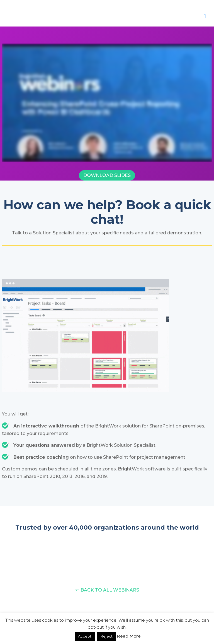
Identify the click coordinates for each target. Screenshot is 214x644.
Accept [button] (85, 636)
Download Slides (107, 175)
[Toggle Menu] (205, 16)
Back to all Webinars (110, 590)
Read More (129, 636)
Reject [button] (107, 636)
